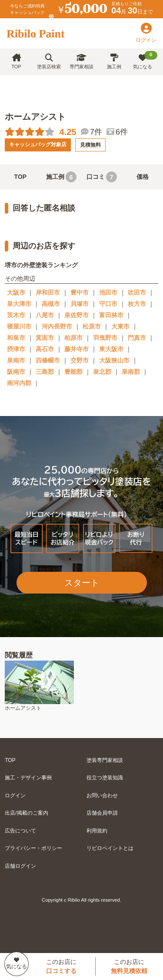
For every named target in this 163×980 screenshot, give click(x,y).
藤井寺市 (77, 349)
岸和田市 (48, 292)
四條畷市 (48, 360)
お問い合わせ (102, 795)
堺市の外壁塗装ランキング (41, 265)
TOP (16, 62)
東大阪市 (111, 349)
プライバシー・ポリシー (33, 848)
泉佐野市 (77, 315)
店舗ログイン (20, 866)
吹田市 (137, 292)
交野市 (80, 360)
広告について (20, 831)
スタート (82, 583)
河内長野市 (57, 326)
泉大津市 (19, 304)
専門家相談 (81, 62)
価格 (143, 177)
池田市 (108, 292)
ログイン (15, 795)
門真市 (137, 338)
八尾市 (45, 315)
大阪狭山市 (114, 360)
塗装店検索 (49, 62)
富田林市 (111, 315)
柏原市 (73, 338)
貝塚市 (80, 304)
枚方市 (137, 304)
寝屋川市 (19, 326)
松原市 (92, 326)
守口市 (108, 304)
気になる (145, 60)
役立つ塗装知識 (105, 778)
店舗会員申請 (102, 813)
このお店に (61, 966)
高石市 (45, 349)
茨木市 (16, 315)
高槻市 (51, 304)
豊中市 (80, 292)
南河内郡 (19, 383)
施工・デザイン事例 (28, 778)
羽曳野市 (105, 338)
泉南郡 (131, 372)
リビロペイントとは (110, 848)
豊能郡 (73, 372)
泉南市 (16, 360)
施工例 (114, 62)
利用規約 (97, 831)
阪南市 (16, 372)
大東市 (120, 326)
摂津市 (16, 349)
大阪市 (16, 292)
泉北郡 (102, 372)
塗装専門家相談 (105, 760)
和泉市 (16, 338)
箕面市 (45, 338)
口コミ (102, 177)
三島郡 (45, 372)
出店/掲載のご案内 (26, 813)
